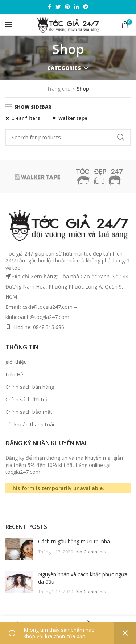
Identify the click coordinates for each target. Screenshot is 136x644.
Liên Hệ (14, 374)
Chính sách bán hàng (30, 387)
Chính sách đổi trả (26, 399)
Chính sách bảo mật (29, 412)
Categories (64, 68)
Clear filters (26, 118)
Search (121, 137)
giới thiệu (16, 362)
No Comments (91, 552)
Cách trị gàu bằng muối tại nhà (74, 541)
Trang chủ (59, 89)
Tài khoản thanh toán (31, 424)
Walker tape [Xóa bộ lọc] (73, 118)
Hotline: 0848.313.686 (39, 327)
